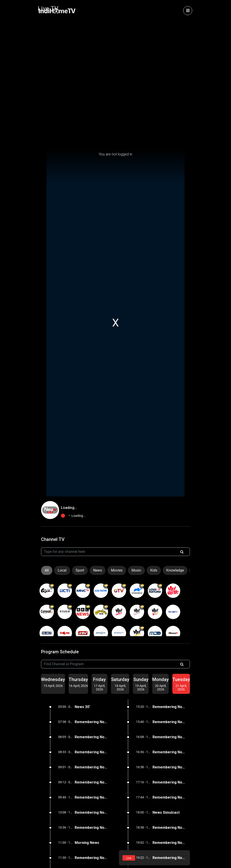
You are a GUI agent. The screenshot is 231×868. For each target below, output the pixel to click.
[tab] (53, 682)
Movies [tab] (117, 570)
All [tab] (47, 570)
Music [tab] (136, 570)
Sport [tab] (80, 570)
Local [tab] (62, 570)
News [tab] (98, 570)
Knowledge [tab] (175, 570)
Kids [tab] (154, 570)
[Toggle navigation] (188, 11)
